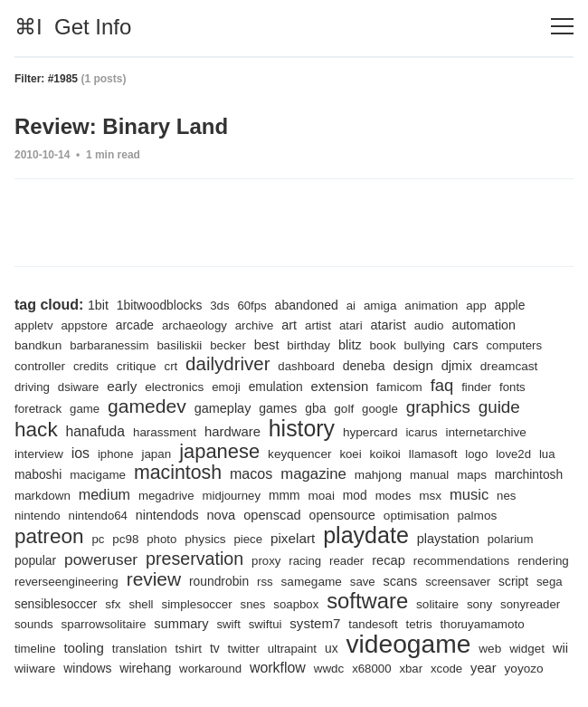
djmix (457, 366)
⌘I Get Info (73, 27)
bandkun (38, 345)
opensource (342, 515)
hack (36, 430)
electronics (174, 387)
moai (321, 496)
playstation (448, 539)
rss (265, 582)
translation (140, 649)
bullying (425, 345)
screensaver (458, 582)
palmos (477, 516)
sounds (34, 624)
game (85, 409)
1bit (98, 305)
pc (98, 539)
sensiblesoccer (56, 604)
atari (351, 325)
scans (401, 581)
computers (514, 345)
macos (251, 473)
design (413, 365)
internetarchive (486, 432)
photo (161, 539)
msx (430, 496)
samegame (312, 582)
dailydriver (228, 363)
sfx (113, 604)
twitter (244, 649)
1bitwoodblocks (160, 305)
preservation (194, 559)
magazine (313, 474)
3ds (219, 306)
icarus (421, 432)
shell (141, 604)
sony (479, 604)
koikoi (385, 454)
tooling (83, 648)
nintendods (167, 515)
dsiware (79, 387)
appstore (84, 325)
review (154, 579)
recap (389, 560)
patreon (49, 536)
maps (472, 475)
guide (499, 407)
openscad (272, 515)
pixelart (293, 538)
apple (510, 305)
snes (253, 604)
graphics (438, 407)
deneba (364, 366)
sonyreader (530, 604)
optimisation (417, 516)
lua (547, 454)
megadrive (166, 496)
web (490, 649)
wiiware (35, 669)
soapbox (296, 604)
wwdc (329, 669)
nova (221, 515)
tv (215, 648)
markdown (43, 496)
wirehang (145, 668)
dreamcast (509, 366)
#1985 (63, 79)
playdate (366, 535)
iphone (116, 454)
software (367, 601)
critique (137, 366)
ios (81, 453)
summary (181, 624)
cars (466, 345)
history (302, 428)
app (476, 306)
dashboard (306, 366)
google (380, 409)
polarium (511, 539)
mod (355, 495)
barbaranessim (109, 345)
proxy (266, 561)
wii (560, 648)
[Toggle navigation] (562, 27)
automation (484, 325)
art (289, 325)
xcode (446, 669)
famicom (399, 387)
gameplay (223, 408)
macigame (98, 475)
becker (228, 345)
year (484, 668)
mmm (285, 495)
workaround (210, 669)
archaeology (194, 325)
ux (332, 648)
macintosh (178, 473)
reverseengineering (66, 582)
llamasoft (433, 454)
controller (40, 366)
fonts (512, 387)
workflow (278, 668)
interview (39, 454)
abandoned (307, 305)
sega (550, 582)
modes (394, 496)
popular (35, 560)
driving (32, 387)
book (383, 345)
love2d (513, 454)
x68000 (371, 669)
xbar (411, 669)
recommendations (462, 561)
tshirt (189, 649)
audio (429, 325)
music (469, 495)
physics (205, 539)
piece (249, 539)
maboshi (38, 474)
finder (476, 387)
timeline (35, 649)
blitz (350, 345)
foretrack (38, 409)
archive (255, 325)
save (363, 582)
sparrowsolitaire (103, 624)
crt (171, 366)
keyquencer (299, 454)
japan (156, 454)
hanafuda (96, 431)
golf (344, 409)
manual (429, 475)
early (122, 386)
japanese (219, 451)
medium (104, 494)
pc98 (125, 539)
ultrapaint (292, 649)
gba (315, 408)
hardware (232, 432)
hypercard (370, 432)
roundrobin (219, 581)
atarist (389, 325)
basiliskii (179, 345)
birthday (308, 345)
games (278, 408)
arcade (135, 325)
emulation (276, 387)
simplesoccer (196, 604)
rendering (543, 561)
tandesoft (373, 624)
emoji (226, 387)
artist (318, 325)
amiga (380, 306)
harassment (165, 432)
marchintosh (529, 474)
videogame (408, 644)
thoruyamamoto (483, 624)
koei (350, 454)
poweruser (101, 559)
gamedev (147, 406)
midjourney (231, 496)
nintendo (38, 516)
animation (431, 306)
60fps (251, 306)
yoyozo (524, 669)
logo (476, 454)
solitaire (437, 604)
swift (228, 624)
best (267, 345)
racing (305, 561)
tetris (419, 624)
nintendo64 (98, 516)
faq (442, 385)
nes (506, 496)
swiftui (266, 624)
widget (527, 649)
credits (91, 366)
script (513, 581)
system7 (315, 623)
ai (351, 306)
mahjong (378, 475)
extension (340, 387)
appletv (34, 325)
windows (87, 668)
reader (346, 561)
